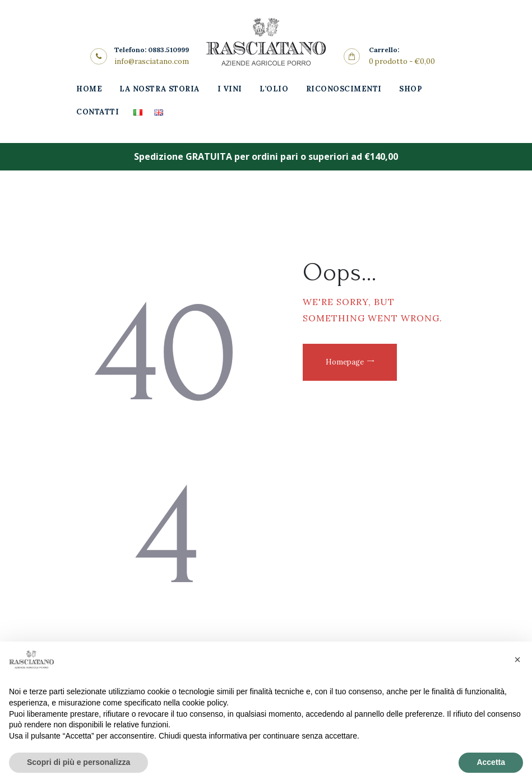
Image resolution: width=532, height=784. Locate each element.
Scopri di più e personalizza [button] (78, 762)
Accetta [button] (491, 762)
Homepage (345, 362)
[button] (517, 660)
